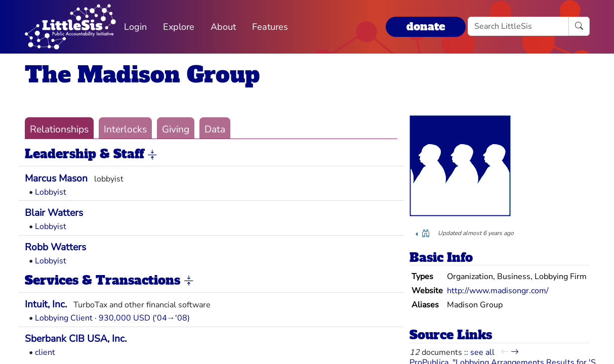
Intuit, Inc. (46, 304)
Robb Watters (55, 247)
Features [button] (270, 27)
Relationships (59, 129)
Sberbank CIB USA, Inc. (76, 339)
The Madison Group (142, 75)
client (45, 352)
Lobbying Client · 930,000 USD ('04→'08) (112, 318)
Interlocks (125, 129)
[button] (152, 155)
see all (482, 352)
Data (215, 129)
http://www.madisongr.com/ (498, 291)
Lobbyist (51, 192)
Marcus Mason (56, 178)
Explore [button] (179, 27)
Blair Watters (54, 213)
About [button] (223, 27)
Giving (176, 129)
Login (135, 27)
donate (426, 27)
